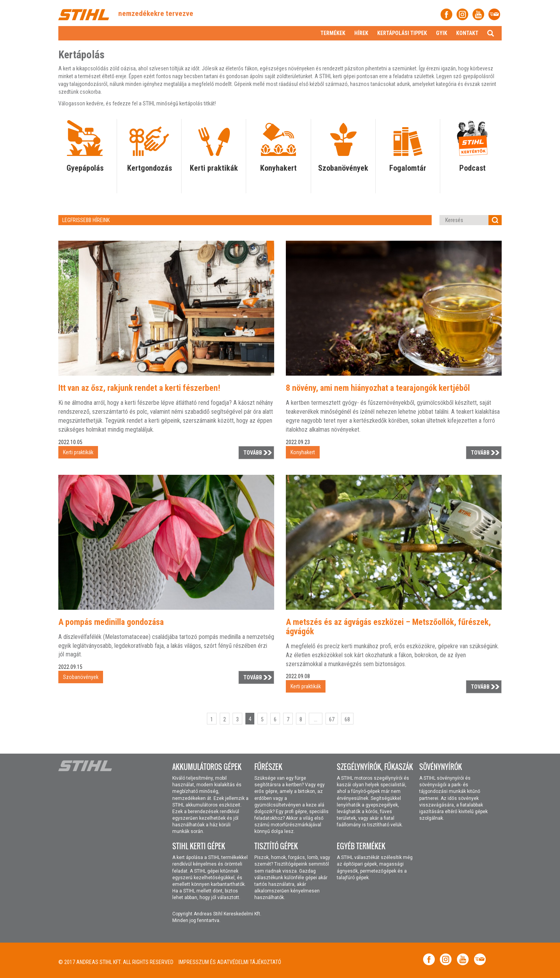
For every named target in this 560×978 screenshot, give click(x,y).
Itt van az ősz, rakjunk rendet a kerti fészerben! (139, 388)
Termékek (333, 33)
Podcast (472, 168)
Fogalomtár (408, 168)
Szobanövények (343, 168)
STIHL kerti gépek (199, 846)
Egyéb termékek (361, 846)
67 (332, 719)
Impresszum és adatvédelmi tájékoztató (230, 962)
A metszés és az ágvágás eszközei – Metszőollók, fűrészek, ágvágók (388, 627)
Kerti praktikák (214, 168)
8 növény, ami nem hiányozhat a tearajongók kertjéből (378, 388)
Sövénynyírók (441, 767)
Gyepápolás (85, 168)
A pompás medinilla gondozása (111, 622)
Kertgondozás (150, 168)
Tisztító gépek (276, 846)
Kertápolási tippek (402, 33)
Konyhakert (278, 168)
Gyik (442, 33)
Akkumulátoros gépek (207, 767)
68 (347, 719)
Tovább (253, 453)
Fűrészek (268, 767)
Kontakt (467, 33)
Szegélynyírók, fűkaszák (375, 767)
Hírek (361, 33)
